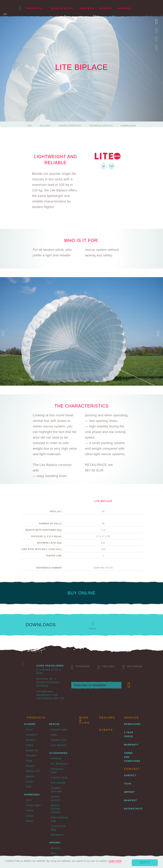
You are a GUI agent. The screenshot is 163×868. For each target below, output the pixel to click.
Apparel (55, 843)
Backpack (57, 835)
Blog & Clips (62, 8)
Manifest (131, 800)
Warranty (131, 745)
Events (106, 8)
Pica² (30, 730)
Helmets (56, 758)
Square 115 (58, 740)
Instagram (133, 667)
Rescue (54, 724)
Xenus (30, 782)
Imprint (129, 792)
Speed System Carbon (56, 809)
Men (54, 853)
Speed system (56, 798)
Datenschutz (133, 809)
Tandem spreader (57, 790)
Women (56, 848)
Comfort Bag (59, 778)
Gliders (30, 724)
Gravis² (31, 740)
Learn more (115, 861)
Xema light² (34, 805)
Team (128, 784)
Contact (130, 775)
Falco (30, 745)
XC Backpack (60, 764)
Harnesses (32, 795)
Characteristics (70, 126)
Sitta (29, 761)
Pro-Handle (58, 783)
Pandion (32, 756)
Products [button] (34, 8)
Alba (54, 735)
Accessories (58, 753)
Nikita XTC (33, 771)
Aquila (30, 776)
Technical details (101, 126)
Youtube (106, 667)
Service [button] (124, 8)
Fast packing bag (59, 819)
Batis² (30, 821)
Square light (59, 730)
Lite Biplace (59, 745)
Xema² (30, 810)
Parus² (30, 766)
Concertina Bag (58, 828)
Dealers (87, 8)
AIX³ (29, 800)
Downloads (128, 126)
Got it (145, 862)
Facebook (80, 667)
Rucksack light (57, 771)
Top (29, 126)
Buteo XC (32, 750)
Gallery (45, 126)
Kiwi (29, 787)
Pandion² (32, 735)
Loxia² (30, 816)
